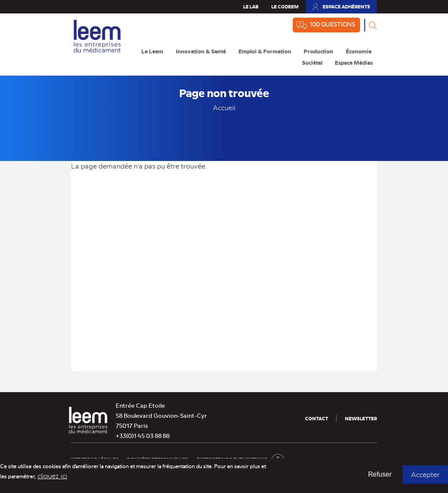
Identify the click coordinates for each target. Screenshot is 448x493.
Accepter (425, 477)
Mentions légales (95, 459)
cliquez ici (52, 478)
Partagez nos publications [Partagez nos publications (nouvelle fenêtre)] (241, 459)
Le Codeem (285, 7)
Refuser (380, 477)
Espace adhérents (346, 7)
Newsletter (361, 418)
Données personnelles (158, 459)
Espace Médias (354, 62)
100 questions (332, 24)
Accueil (224, 107)
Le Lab (251, 7)
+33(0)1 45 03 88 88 (143, 435)
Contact (317, 418)
